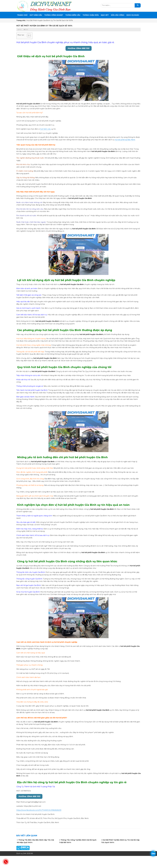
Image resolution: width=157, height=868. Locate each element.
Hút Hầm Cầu (36, 15)
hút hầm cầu (45, 129)
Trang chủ (22, 15)
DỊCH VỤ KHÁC (133, 15)
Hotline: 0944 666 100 (79, 48)
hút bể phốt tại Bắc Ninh (125, 140)
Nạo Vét (105, 15)
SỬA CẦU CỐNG (118, 15)
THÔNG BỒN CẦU (73, 15)
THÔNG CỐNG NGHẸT (54, 15)
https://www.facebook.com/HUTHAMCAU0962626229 (39, 810)
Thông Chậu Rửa (91, 15)
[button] (28, 36)
